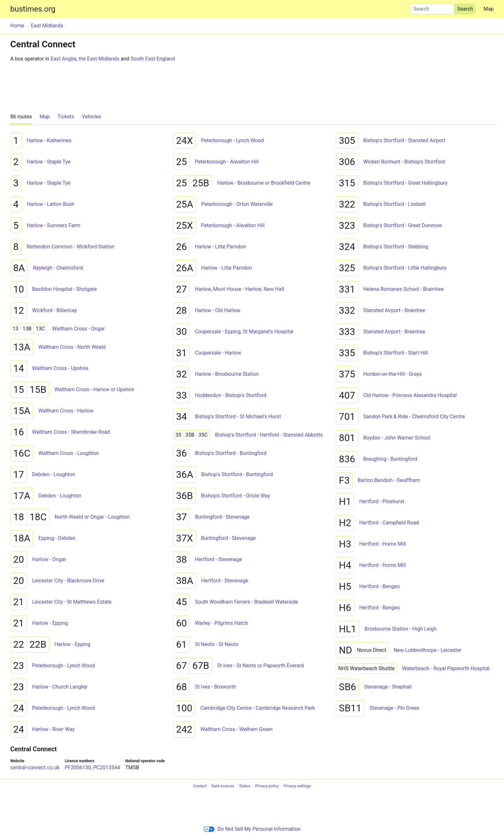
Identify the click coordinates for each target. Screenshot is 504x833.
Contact (200, 786)
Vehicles (92, 117)
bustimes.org (33, 9)
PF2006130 (78, 768)
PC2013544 (107, 768)
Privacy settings (297, 786)
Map (489, 9)
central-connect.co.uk (35, 768)
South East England (153, 59)
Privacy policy (267, 786)
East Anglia (63, 59)
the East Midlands (99, 59)
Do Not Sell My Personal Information (252, 829)
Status (245, 786)
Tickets (66, 117)
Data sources (223, 786)
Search (432, 7)
